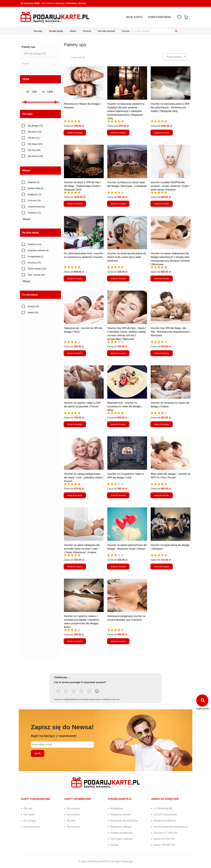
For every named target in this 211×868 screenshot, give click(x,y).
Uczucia (126, 31)
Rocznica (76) (34, 263)
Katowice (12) (34, 213)
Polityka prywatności (121, 833)
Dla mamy (29, 815)
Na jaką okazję (56, 31)
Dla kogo (38, 31)
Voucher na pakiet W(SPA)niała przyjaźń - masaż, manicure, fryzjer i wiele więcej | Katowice (170, 186)
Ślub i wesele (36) (36, 275)
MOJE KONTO (134, 17)
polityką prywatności (71, 699)
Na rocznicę (73, 827)
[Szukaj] (176, 31)
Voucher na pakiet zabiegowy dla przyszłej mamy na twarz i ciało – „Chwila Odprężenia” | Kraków (82, 549)
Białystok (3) (34, 182)
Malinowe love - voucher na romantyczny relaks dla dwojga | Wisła (125, 406)
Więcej (27, 219)
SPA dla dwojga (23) (35, 54)
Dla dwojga (30, 821)
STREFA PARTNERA (159, 17)
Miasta (73, 31)
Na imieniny (73, 815)
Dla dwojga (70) (35, 126)
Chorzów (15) (34, 201)
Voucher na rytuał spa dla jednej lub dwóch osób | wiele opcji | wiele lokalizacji (127, 257)
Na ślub (71, 821)
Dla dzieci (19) (35, 132)
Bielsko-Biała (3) (36, 188)
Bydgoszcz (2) (35, 194)
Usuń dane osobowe (121, 839)
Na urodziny (73, 808)
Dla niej (28, 808)
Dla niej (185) (34, 150)
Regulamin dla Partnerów (124, 821)
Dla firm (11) (34, 138)
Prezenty (87, 31)
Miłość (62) (33, 313)
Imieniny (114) (35, 244)
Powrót (26, 64)
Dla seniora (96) (35, 156)
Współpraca (117, 808)
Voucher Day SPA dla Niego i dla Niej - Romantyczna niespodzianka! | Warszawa (170, 332)
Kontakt (114, 845)
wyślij (38, 753)
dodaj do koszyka (75, 133)
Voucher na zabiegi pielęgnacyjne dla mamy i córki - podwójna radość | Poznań (84, 478)
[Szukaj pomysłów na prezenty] (157, 31)
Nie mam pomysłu (106, 31)
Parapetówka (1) (36, 257)
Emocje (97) (34, 306)
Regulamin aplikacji (121, 827)
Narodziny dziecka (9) (38, 250)
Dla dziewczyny (32, 827)
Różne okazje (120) (37, 269)
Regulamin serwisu (121, 815)
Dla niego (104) (35, 144)
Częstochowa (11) (36, 207)
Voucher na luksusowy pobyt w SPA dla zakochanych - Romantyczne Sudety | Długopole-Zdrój (170, 107)
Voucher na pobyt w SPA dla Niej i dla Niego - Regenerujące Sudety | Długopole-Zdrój (83, 186)
